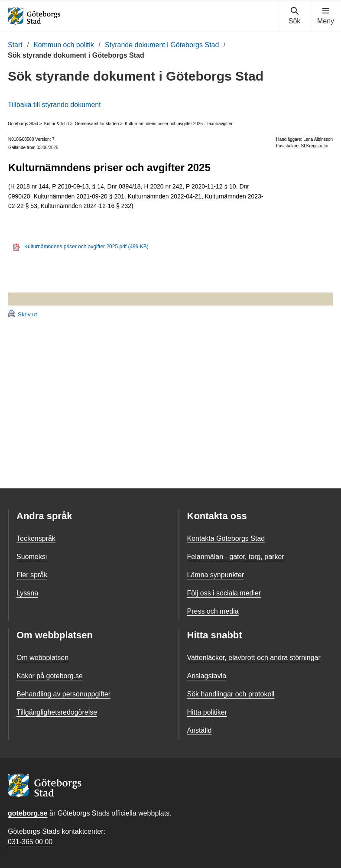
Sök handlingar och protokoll (231, 694)
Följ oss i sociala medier (224, 593)
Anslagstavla (207, 676)
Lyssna (27, 593)
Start (15, 45)
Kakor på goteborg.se (50, 676)
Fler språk (32, 575)
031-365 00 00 (30, 842)
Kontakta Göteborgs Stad (226, 538)
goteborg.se (28, 813)
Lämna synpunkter (216, 575)
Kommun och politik (64, 45)
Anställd (200, 730)
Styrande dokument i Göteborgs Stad (162, 45)
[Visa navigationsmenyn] (326, 16)
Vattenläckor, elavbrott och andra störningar (254, 658)
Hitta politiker (207, 712)
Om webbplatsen (42, 658)
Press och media (213, 611)
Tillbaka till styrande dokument (54, 105)
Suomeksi (32, 557)
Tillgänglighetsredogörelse (57, 712)
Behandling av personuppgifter (63, 694)
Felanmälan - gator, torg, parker (236, 557)
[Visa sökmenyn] (294, 16)
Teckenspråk (36, 538)
